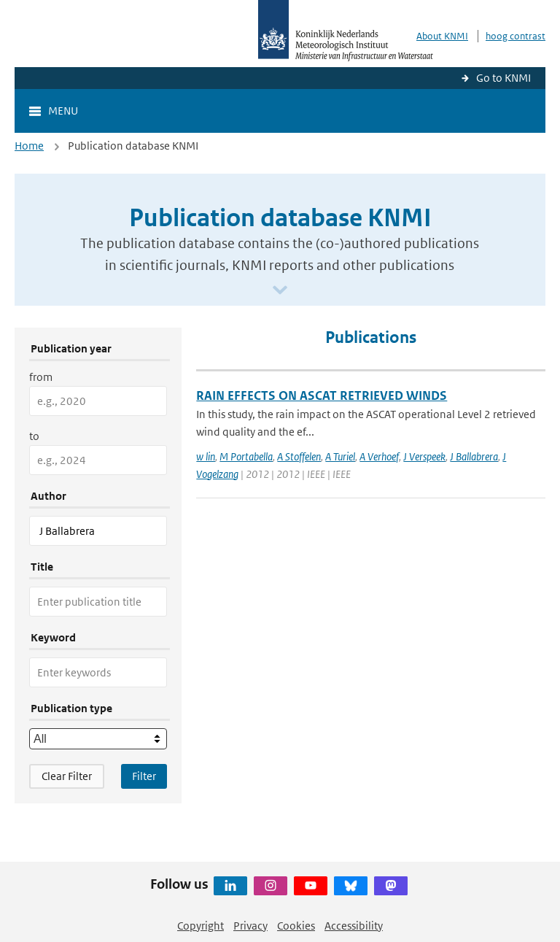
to (34, 436)
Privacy (250, 926)
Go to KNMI (503, 78)
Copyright (201, 926)
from (41, 377)
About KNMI (442, 36)
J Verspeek (424, 456)
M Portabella (246, 456)
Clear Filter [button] (67, 776)
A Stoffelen (299, 456)
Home (29, 146)
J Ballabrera (474, 456)
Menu (63, 111)
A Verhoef (379, 456)
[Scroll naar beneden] (280, 291)
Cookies (296, 926)
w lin (206, 456)
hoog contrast (516, 36)
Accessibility (354, 926)
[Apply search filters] (144, 776)
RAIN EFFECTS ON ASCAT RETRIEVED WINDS (322, 395)
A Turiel (340, 456)
